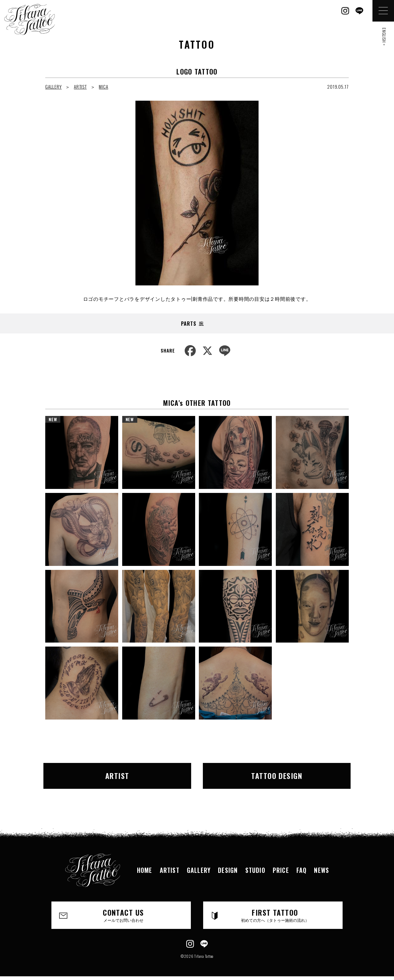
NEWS (322, 870)
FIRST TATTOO (275, 915)
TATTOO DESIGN (277, 776)
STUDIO (255, 870)
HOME (145, 870)
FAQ (302, 870)
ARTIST (80, 87)
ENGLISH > (384, 37)
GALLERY (53, 87)
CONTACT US (123, 915)
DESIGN (228, 870)
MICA (103, 87)
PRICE (281, 870)
